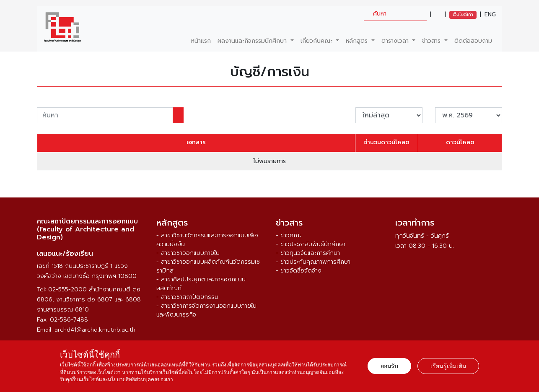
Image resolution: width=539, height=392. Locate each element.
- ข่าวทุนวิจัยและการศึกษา (308, 253)
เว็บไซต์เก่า (463, 14)
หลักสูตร (358, 41)
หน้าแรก (201, 41)
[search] (395, 14)
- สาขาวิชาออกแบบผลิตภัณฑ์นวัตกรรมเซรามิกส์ (208, 266)
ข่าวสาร (432, 41)
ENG (490, 15)
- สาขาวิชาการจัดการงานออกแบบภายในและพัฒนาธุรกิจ (206, 310)
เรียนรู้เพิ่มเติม (448, 366)
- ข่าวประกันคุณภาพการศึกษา (313, 262)
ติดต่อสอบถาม (473, 41)
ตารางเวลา (396, 41)
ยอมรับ (389, 366)
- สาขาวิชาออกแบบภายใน (188, 253)
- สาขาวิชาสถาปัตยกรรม (187, 297)
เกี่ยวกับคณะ (317, 41)
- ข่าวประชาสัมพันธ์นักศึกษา (311, 244)
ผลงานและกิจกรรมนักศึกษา (253, 41)
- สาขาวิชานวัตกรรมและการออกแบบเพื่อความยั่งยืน (207, 240)
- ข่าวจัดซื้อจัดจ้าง (299, 271)
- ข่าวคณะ (289, 235)
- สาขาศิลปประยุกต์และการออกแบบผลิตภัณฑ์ (201, 284)
